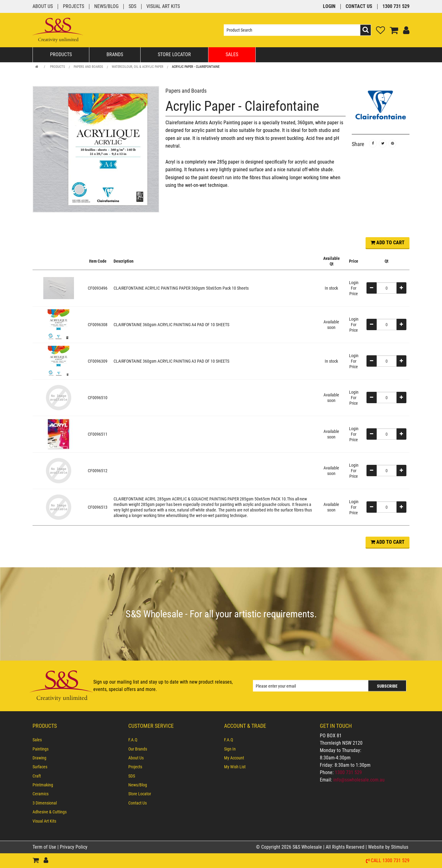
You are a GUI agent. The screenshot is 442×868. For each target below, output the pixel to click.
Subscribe (387, 686)
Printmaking (43, 785)
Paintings (41, 749)
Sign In (230, 749)
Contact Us (359, 7)
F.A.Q (133, 740)
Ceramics (41, 794)
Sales (232, 54)
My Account (234, 758)
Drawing (39, 758)
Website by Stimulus (389, 847)
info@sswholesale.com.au (359, 780)
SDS (132, 7)
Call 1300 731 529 (390, 861)
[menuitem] (77, 740)
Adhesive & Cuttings (50, 812)
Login (329, 7)
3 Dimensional (45, 803)
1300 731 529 (396, 7)
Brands (115, 54)
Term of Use (45, 847)
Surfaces (40, 767)
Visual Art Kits (163, 7)
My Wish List (235, 767)
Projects (74, 7)
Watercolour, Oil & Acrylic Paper (138, 67)
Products (61, 54)
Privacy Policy (74, 847)
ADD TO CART (388, 243)
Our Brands (138, 749)
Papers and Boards (88, 67)
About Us (43, 7)
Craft (37, 776)
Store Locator (174, 54)
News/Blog (106, 7)
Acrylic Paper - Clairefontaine (196, 67)
